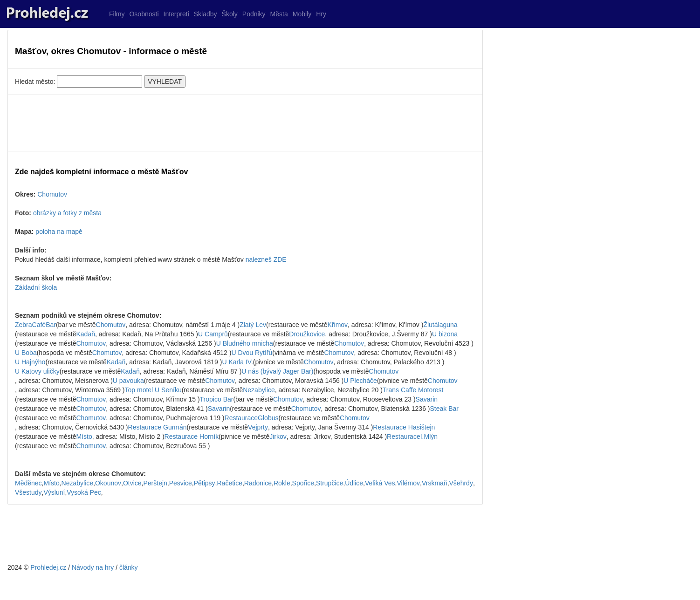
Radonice (258, 483)
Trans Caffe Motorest (413, 390)
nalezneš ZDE (266, 259)
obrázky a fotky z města (67, 213)
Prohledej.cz (48, 567)
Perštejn (155, 483)
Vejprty (258, 427)
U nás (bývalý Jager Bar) (277, 371)
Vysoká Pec (84, 492)
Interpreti (176, 14)
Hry (321, 14)
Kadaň (86, 334)
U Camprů (213, 334)
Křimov (338, 325)
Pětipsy (205, 483)
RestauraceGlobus (252, 418)
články (129, 567)
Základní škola (36, 287)
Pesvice (181, 483)
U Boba (26, 353)
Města (279, 14)
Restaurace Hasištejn (404, 427)
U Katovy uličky (37, 371)
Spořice (303, 483)
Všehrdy (461, 483)
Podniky (254, 14)
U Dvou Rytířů (252, 353)
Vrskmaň (435, 483)
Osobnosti (144, 14)
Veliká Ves (380, 483)
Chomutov (52, 194)
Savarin (427, 399)
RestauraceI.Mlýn (412, 436)
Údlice (354, 483)
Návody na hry (93, 567)
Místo (84, 436)
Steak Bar (444, 409)
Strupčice (329, 483)
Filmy (117, 14)
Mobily (302, 14)
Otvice (132, 483)
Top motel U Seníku (153, 390)
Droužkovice (307, 334)
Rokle (282, 483)
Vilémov (408, 483)
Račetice (229, 483)
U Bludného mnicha (245, 343)
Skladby (206, 14)
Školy (230, 14)
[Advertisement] (245, 123)
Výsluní (54, 492)
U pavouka (128, 381)
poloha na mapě (59, 232)
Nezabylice (259, 390)
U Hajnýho (30, 362)
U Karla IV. (237, 362)
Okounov (108, 483)
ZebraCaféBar (35, 325)
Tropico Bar (217, 399)
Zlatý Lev (253, 325)
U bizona (445, 334)
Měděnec (28, 483)
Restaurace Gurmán (158, 427)
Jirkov (278, 436)
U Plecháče (360, 381)
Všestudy (28, 492)
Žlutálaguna (440, 325)
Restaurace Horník (192, 436)
